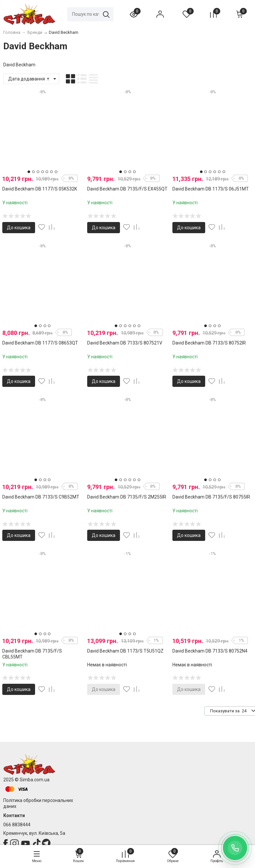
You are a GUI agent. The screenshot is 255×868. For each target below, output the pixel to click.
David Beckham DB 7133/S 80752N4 (210, 651)
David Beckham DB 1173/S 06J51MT (211, 189)
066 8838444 (17, 825)
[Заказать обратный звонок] (235, 848)
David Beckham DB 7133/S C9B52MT (41, 497)
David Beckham (19, 65)
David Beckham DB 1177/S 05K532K (40, 189)
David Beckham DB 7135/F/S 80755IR (211, 497)
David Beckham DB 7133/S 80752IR (209, 343)
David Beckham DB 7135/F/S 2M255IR (127, 497)
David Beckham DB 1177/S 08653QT (40, 343)
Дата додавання (29, 79)
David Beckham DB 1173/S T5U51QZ (125, 651)
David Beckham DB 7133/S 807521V (125, 343)
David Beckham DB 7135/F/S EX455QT (127, 189)
